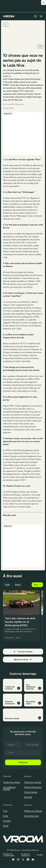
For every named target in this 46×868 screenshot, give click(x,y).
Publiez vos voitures (33, 811)
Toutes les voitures (12, 782)
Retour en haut (23, 660)
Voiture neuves (31, 792)
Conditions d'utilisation (26, 855)
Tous (37, 585)
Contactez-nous (31, 816)
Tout (5, 811)
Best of (18, 638)
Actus (18, 585)
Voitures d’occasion (33, 787)
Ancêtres (28, 797)
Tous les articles (23, 652)
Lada (7, 585)
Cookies (40, 855)
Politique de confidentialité (9, 855)
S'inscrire (23, 762)
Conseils (7, 821)
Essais (6, 826)
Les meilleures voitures (9, 788)
